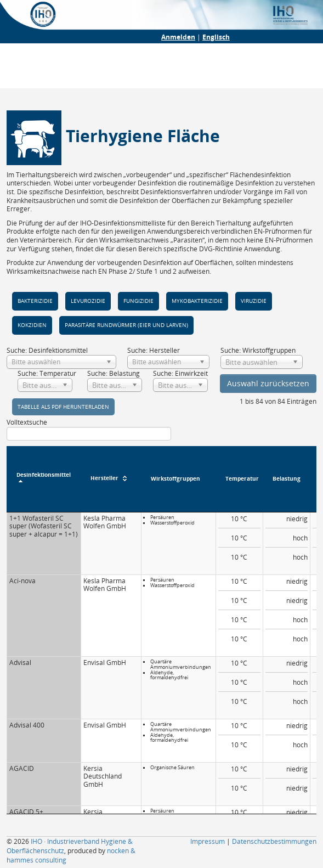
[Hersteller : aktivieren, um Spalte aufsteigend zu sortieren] (111, 479)
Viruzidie (254, 301)
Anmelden (178, 37)
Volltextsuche (89, 429)
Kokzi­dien (32, 325)
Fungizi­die (138, 301)
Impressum (208, 841)
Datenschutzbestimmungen (274, 841)
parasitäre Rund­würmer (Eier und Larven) (126, 325)
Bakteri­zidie (35, 301)
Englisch (216, 37)
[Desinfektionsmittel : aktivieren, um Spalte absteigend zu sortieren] (44, 479)
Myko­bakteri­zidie (197, 301)
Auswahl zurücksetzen (268, 383)
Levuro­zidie (88, 301)
